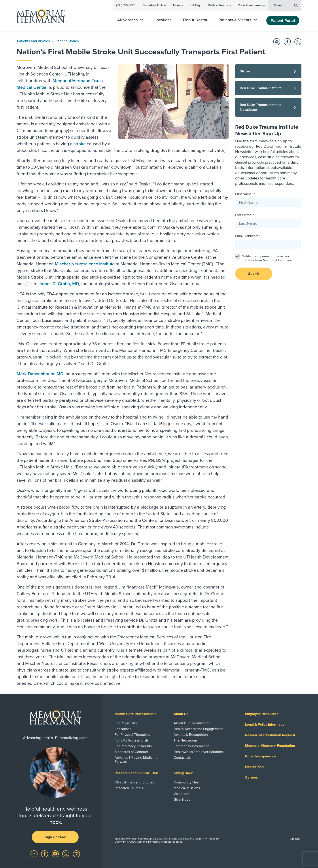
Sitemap (295, 839)
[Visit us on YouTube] (56, 854)
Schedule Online (155, 5)
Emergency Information (192, 746)
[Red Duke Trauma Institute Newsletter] (268, 107)
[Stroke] (268, 71)
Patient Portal (283, 21)
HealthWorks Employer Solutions (199, 752)
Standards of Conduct (131, 752)
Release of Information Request (270, 735)
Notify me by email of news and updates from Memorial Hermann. (267, 258)
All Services (130, 20)
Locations (163, 20)
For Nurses (123, 729)
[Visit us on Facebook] (45, 854)
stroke (80, 144)
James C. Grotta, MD (59, 284)
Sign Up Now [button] (55, 837)
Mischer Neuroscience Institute (85, 264)
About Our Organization (192, 723)
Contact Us (182, 758)
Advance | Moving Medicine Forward (136, 760)
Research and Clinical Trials (137, 773)
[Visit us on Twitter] (66, 854)
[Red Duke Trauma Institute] (268, 88)
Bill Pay (195, 5)
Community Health (188, 782)
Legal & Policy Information (266, 725)
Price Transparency (251, 5)
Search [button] (286, 5)
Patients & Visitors (238, 20)
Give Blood (182, 800)
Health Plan (254, 767)
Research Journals (129, 788)
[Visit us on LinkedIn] (34, 854)
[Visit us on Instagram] (76, 854)
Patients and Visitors (33, 41)
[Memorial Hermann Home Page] (39, 16)
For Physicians (126, 723)
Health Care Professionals (135, 714)
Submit (254, 274)
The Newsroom (185, 740)
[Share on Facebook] (287, 42)
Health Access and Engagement (198, 729)
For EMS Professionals (132, 740)
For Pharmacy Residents (133, 746)
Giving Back (183, 773)
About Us (181, 714)
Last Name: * (245, 215)
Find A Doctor (195, 20)
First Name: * (245, 194)
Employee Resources (262, 714)
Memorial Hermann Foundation (270, 746)
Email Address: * (248, 236)
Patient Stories (67, 41)
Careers (252, 777)
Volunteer (181, 794)
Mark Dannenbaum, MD (40, 374)
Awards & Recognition (191, 735)
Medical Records (219, 5)
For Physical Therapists (132, 735)
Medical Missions (187, 788)
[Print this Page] (277, 42)
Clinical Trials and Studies (134, 782)
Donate (178, 5)
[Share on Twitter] (298, 42)
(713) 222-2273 (126, 5)
